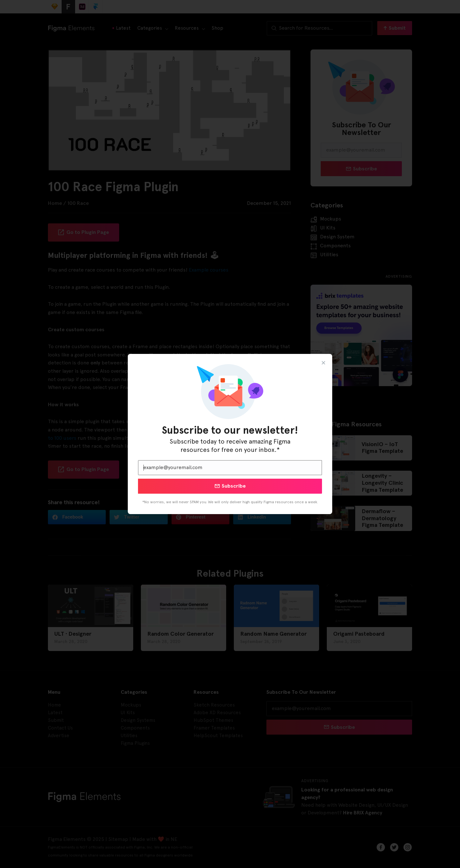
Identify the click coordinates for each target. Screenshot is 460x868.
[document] (230, 434)
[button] (323, 363)
